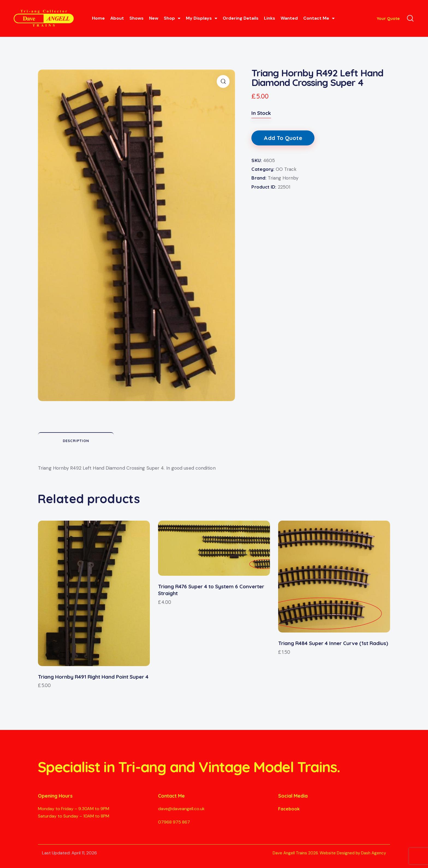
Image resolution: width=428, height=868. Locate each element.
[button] (223, 81)
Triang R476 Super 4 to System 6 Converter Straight (211, 590)
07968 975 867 (174, 822)
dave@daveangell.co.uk (181, 809)
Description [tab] (76, 441)
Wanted (289, 18)
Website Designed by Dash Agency (353, 853)
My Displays (202, 18)
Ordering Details (241, 18)
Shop (172, 18)
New (154, 18)
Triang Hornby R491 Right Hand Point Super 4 (93, 677)
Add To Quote (283, 138)
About (117, 18)
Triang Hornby (283, 178)
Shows (136, 18)
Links (270, 18)
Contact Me (319, 18)
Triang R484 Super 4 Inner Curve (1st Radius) (333, 643)
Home (98, 18)
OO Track (286, 169)
